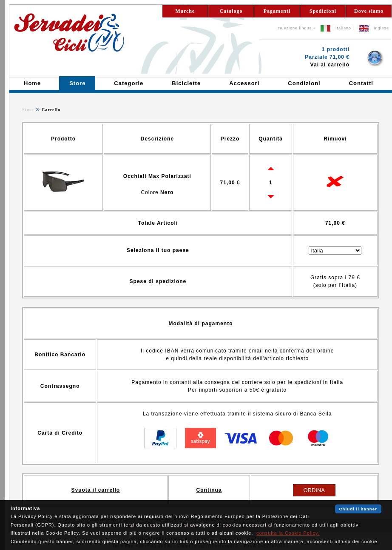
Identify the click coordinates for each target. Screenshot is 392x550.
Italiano (343, 28)
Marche (185, 11)
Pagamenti (277, 11)
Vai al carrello (330, 65)
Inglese (381, 28)
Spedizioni (323, 11)
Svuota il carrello (95, 490)
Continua (209, 490)
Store (28, 110)
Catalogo (231, 11)
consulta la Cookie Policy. (288, 533)
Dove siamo (369, 11)
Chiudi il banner (358, 509)
